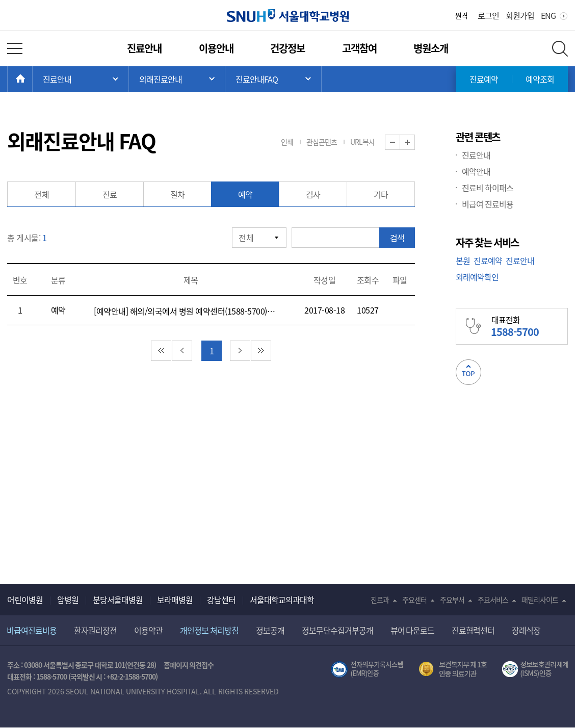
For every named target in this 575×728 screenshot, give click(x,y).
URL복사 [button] (362, 142)
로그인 (488, 15)
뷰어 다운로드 (413, 630)
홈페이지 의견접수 (189, 665)
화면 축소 (400, 142)
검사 (313, 194)
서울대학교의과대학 (282, 600)
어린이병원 (25, 600)
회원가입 (520, 15)
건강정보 (287, 48)
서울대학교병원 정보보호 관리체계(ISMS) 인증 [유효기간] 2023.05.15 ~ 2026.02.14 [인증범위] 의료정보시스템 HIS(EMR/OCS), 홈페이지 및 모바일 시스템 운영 (535, 669)
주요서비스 (493, 600)
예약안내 (476, 171)
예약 (245, 194)
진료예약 (484, 79)
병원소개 (431, 48)
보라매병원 (175, 600)
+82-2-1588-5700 (131, 677)
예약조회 (540, 79)
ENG (548, 15)
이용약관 (148, 630)
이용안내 (216, 48)
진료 (110, 194)
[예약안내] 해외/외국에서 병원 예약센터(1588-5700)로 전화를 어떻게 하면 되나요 (186, 311)
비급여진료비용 (32, 630)
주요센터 (414, 600)
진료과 (380, 600)
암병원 (68, 600)
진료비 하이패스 (488, 188)
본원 (463, 261)
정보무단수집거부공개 (337, 630)
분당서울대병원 (118, 600)
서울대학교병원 (288, 16)
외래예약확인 (477, 277)
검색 (397, 238)
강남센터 (221, 600)
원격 (461, 15)
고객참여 (359, 48)
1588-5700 (51, 677)
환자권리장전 (95, 630)
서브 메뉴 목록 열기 (177, 79)
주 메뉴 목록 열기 (81, 79)
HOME (32, 79)
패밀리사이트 (540, 600)
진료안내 (144, 48)
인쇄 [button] (287, 142)
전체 (42, 194)
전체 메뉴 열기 (15, 48)
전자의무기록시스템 (367, 669)
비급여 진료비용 (488, 204)
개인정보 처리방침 (209, 630)
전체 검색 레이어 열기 (560, 49)
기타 (381, 194)
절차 (178, 194)
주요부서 (452, 600)
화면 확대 (415, 142)
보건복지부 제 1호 (453, 669)
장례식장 (526, 630)
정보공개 (270, 630)
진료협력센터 (473, 630)
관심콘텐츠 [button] (322, 142)
